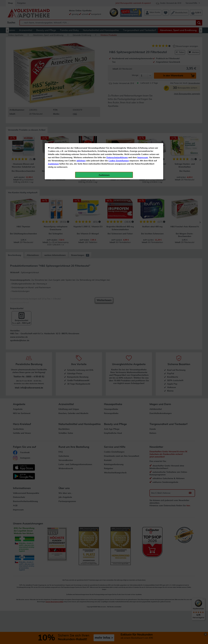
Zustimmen (53, 71)
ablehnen (81, 68)
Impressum (143, 65)
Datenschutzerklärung (117, 65)
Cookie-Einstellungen (119, 68)
